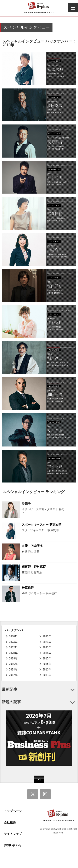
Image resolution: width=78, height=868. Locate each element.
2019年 (47, 653)
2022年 (13, 647)
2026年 (13, 636)
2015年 (47, 664)
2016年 (13, 664)
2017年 (47, 658)
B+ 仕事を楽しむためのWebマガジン (39, 8)
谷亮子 (26, 504)
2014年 (13, 670)
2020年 (13, 653)
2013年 (47, 670)
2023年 (47, 642)
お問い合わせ (13, 845)
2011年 (47, 675)
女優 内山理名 (32, 546)
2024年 (13, 642)
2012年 (13, 675)
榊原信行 (28, 588)
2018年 (13, 658)
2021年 (47, 647)
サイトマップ (13, 834)
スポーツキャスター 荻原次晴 (42, 525)
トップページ (13, 811)
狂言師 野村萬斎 (34, 567)
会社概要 (10, 822)
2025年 (47, 636)
